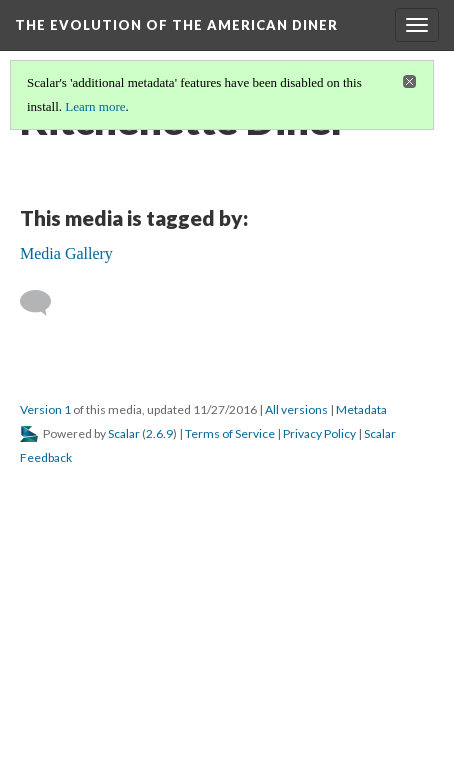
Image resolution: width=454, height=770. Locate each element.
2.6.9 (159, 433)
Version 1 (45, 409)
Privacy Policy (319, 433)
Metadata (361, 409)
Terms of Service (230, 433)
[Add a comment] (44, 303)
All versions (296, 409)
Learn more (95, 106)
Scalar (124, 433)
